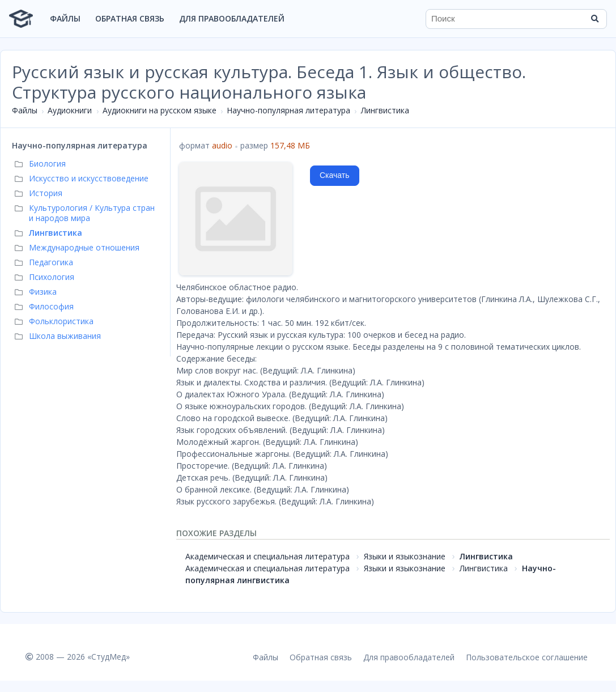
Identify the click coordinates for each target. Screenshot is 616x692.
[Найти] (594, 19)
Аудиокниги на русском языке (160, 110)
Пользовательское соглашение (527, 657)
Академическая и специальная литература (267, 556)
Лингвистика (385, 110)
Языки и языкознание (405, 556)
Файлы (65, 18)
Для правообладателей (232, 18)
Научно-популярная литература (288, 110)
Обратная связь (130, 18)
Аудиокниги (70, 110)
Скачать (335, 175)
